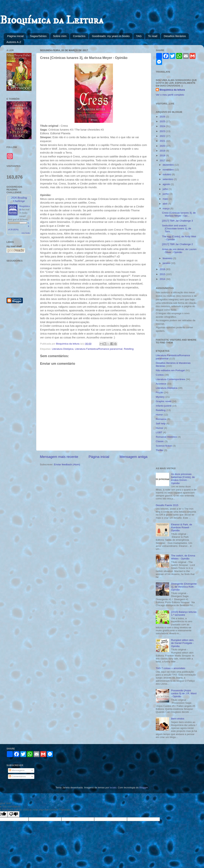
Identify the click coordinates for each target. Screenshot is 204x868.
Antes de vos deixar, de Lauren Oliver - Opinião (179, 251)
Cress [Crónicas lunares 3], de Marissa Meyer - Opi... (179, 214)
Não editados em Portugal (170, 370)
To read (153, 36)
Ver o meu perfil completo (170, 95)
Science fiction (164, 446)
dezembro (169, 165)
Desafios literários (175, 36)
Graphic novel (163, 401)
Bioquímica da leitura (172, 90)
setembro (168, 179)
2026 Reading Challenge (19, 199)
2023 (163, 131)
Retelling (129, 349)
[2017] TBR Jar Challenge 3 (177, 221)
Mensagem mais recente (59, 457)
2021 (163, 141)
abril (165, 204)
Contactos (79, 36)
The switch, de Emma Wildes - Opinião (183, 557)
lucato (113, 788)
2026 (163, 117)
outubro (167, 174)
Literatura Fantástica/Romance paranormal (99, 349)
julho (166, 189)
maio (166, 199)
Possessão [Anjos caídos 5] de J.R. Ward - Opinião (184, 693)
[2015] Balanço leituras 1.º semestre (184, 613)
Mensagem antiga (134, 457)
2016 (163, 269)
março (166, 208)
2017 (163, 161)
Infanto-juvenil (164, 406)
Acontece (161, 384)
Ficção (159, 392)
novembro (169, 170)
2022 (163, 136)
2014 (163, 279)
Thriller (160, 450)
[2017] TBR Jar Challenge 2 (177, 244)
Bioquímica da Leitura (52, 20)
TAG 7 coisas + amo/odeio (170, 668)
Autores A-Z (14, 42)
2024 (163, 126)
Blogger (144, 788)
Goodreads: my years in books (111, 36)
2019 (163, 151)
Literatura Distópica (63, 349)
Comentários (17, 776)
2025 (163, 121)
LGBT (159, 432)
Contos (160, 375)
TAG (139, 36)
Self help (161, 424)
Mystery (160, 397)
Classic (160, 441)
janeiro (167, 263)
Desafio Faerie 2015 (167, 505)
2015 (163, 274)
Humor (160, 428)
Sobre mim (60, 36)
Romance (161, 419)
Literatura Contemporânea (170, 379)
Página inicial (15, 36)
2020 (163, 146)
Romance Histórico (166, 437)
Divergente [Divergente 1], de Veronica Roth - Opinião (184, 587)
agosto (167, 184)
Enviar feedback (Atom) (67, 464)
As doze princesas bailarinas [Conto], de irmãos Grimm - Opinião (183, 479)
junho (166, 194)
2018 (163, 156)
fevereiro (168, 258)
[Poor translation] (14, 814)
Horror (159, 415)
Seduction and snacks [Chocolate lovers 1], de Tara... (177, 228)
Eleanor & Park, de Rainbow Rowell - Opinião (181, 527)
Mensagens (17, 770)
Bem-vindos (178, 719)
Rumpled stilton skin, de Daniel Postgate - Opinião (183, 643)
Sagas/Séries (38, 36)
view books (26, 233)
